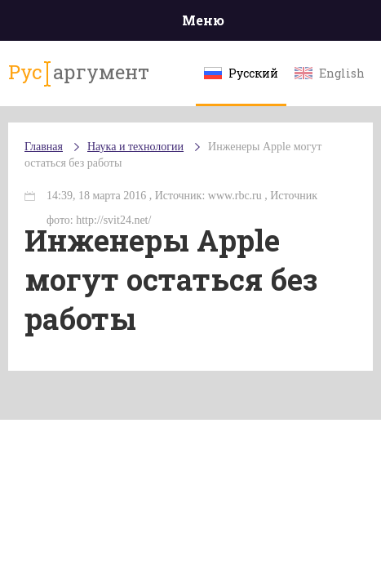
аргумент (79, 73)
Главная (44, 147)
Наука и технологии (135, 147)
